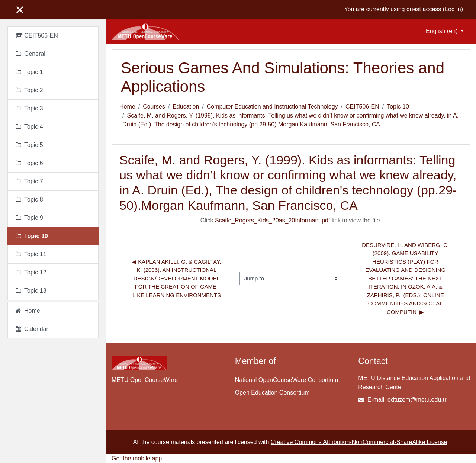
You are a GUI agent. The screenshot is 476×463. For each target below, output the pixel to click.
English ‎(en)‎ (443, 31)
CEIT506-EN (362, 107)
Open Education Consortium (272, 393)
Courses (154, 107)
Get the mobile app (137, 458)
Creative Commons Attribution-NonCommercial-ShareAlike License (359, 442)
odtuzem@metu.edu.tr (417, 400)
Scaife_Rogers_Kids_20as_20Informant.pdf (273, 220)
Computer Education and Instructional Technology (272, 107)
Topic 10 (398, 107)
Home (127, 107)
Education (186, 107)
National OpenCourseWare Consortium (287, 380)
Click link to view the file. (291, 220)
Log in (453, 9)
